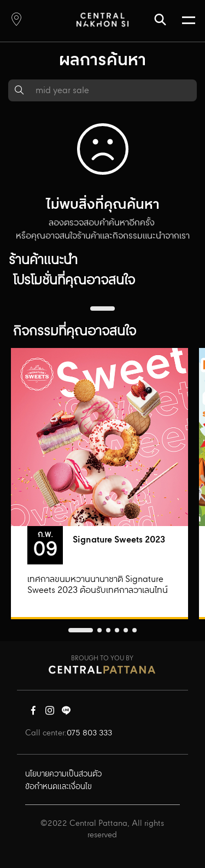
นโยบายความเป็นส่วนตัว (63, 774)
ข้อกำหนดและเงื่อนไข (58, 787)
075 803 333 (89, 733)
